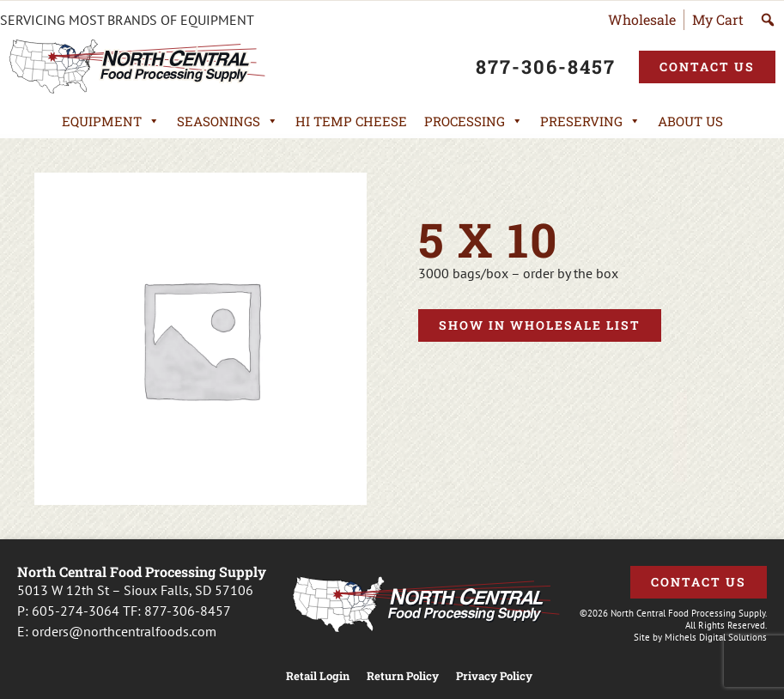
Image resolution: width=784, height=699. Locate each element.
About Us (690, 121)
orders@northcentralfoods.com (124, 631)
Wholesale (642, 19)
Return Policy (403, 676)
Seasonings (228, 121)
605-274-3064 (76, 611)
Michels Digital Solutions (716, 637)
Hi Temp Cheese (351, 121)
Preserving (590, 121)
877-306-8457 (188, 611)
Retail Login (318, 676)
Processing (474, 121)
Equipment (111, 121)
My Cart (718, 19)
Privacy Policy (494, 676)
